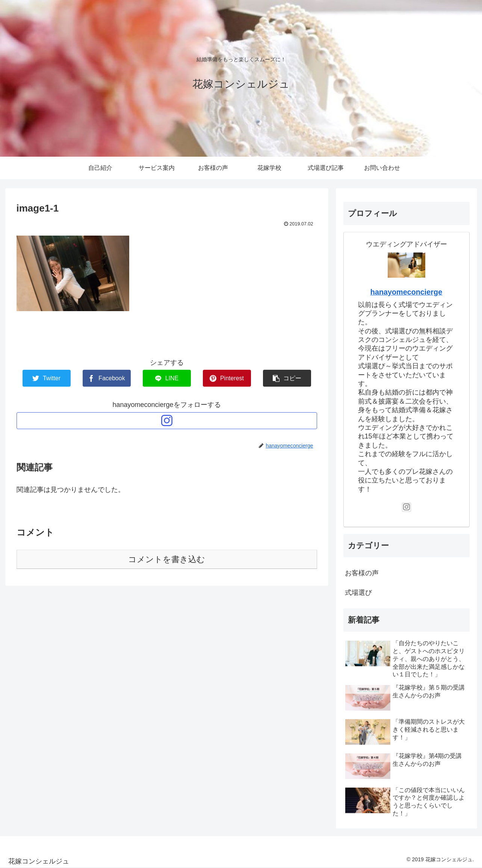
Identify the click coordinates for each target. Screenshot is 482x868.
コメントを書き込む (167, 559)
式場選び (358, 593)
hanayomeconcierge (406, 292)
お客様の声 (362, 573)
